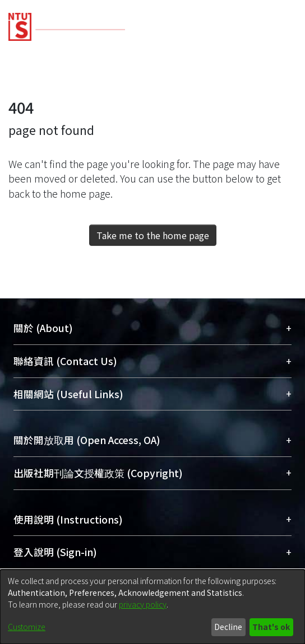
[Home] (67, 23)
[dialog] (152, 607)
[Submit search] (211, 27)
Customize (27, 627)
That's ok (271, 627)
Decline (228, 627)
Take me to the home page (153, 235)
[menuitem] (229, 27)
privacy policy (143, 604)
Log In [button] (256, 27)
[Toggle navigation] (281, 27)
